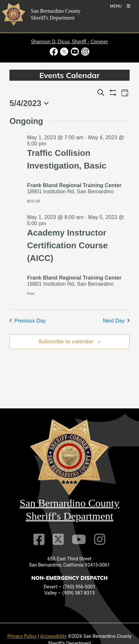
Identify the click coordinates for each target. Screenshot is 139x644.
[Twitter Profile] (58, 539)
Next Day (116, 321)
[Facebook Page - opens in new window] (54, 52)
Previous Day (28, 321)
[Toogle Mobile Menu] (120, 6)
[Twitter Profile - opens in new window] (64, 52)
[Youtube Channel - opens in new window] (75, 52)
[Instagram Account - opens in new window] (85, 52)
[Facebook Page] (39, 539)
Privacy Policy (22, 636)
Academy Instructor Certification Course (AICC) (67, 245)
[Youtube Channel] (79, 539)
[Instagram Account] (100, 539)
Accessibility (54, 636)
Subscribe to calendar (66, 341)
